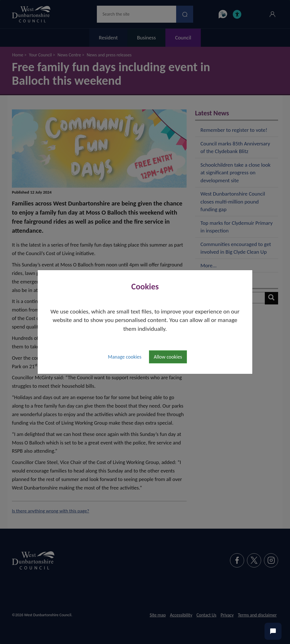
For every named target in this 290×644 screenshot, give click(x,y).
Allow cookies (168, 357)
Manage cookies (125, 357)
